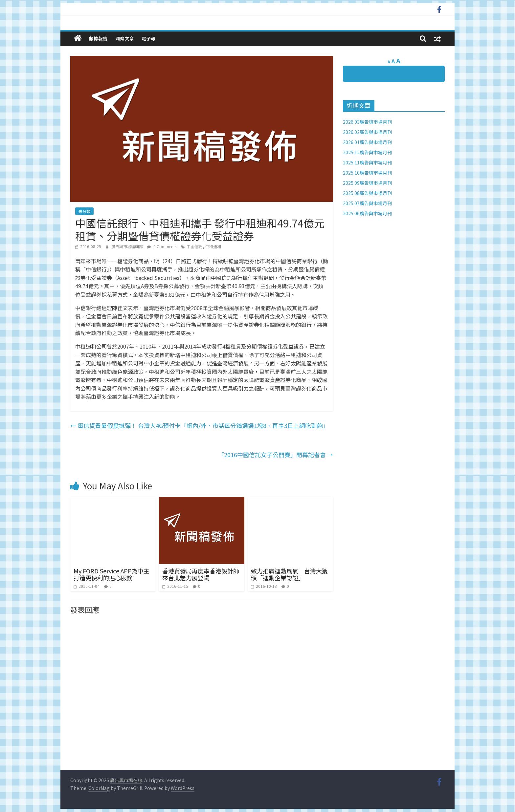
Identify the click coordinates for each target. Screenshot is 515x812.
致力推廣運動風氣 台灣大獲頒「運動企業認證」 (289, 574)
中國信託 (194, 246)
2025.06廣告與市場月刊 (367, 213)
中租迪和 (213, 246)
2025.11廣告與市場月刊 (367, 162)
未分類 (84, 211)
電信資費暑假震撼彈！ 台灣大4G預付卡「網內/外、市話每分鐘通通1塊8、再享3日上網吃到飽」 (200, 425)
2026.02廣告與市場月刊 (367, 132)
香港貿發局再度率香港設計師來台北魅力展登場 (201, 574)
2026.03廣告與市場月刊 (367, 122)
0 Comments (162, 246)
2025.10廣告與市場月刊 (367, 173)
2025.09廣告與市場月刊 (367, 183)
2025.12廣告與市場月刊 (367, 152)
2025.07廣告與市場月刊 (367, 203)
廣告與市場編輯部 (128, 246)
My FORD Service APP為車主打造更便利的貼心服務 (112, 574)
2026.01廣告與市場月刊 (367, 142)
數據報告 (98, 38)
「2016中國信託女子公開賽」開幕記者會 (276, 455)
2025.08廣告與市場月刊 (367, 193)
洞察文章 (124, 38)
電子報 (148, 38)
